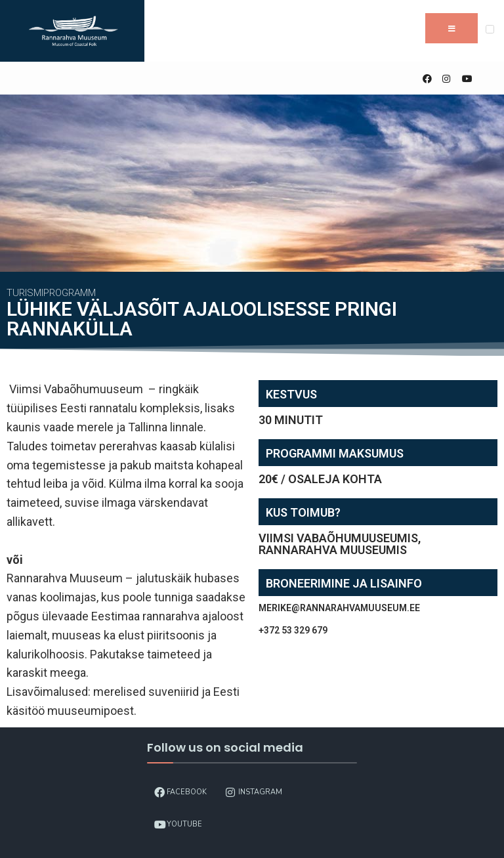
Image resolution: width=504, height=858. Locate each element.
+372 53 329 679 (293, 630)
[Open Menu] (490, 29)
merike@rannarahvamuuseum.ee (339, 608)
